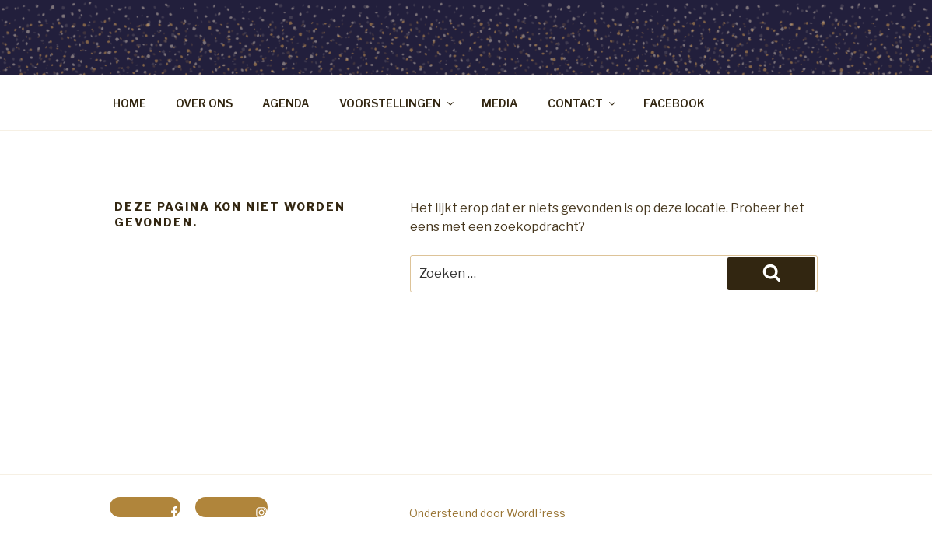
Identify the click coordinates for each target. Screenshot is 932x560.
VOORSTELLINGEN (398, 103)
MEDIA (500, 103)
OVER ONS (204, 103)
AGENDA (286, 103)
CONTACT (583, 103)
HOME (130, 103)
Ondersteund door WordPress (487, 513)
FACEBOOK (674, 103)
